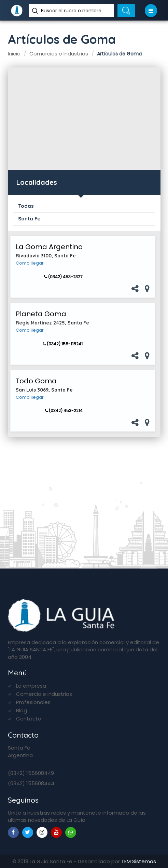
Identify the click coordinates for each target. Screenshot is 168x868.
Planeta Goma (41, 314)
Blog (22, 710)
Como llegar (30, 263)
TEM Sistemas (139, 861)
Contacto (29, 719)
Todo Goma (36, 381)
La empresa (31, 686)
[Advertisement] (84, 119)
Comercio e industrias (44, 694)
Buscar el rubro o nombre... (73, 11)
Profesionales (33, 702)
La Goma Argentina (49, 247)
